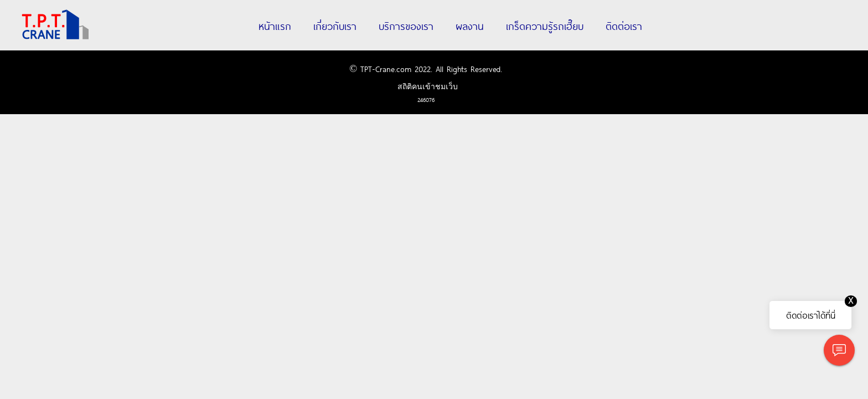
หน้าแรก (275, 25)
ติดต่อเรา (624, 25)
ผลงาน (470, 25)
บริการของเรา (406, 25)
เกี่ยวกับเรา (335, 25)
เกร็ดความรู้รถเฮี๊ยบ (545, 25)
